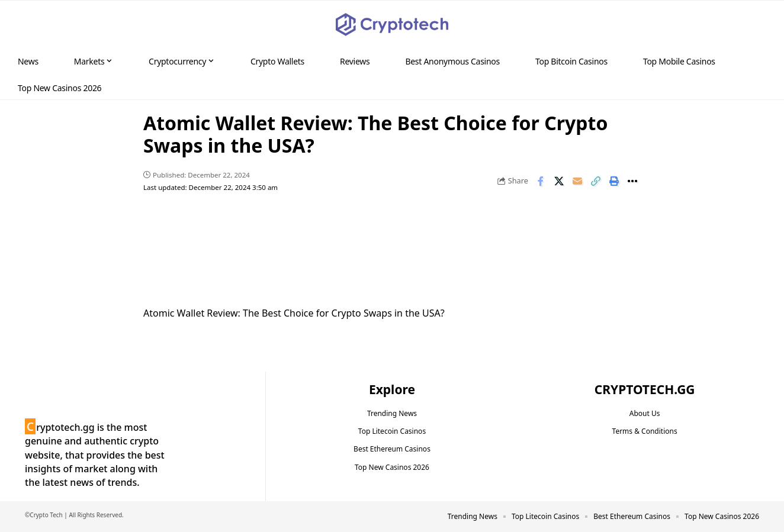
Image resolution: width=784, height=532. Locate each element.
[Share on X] (559, 181)
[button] (752, 25)
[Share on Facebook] (541, 181)
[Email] (577, 181)
